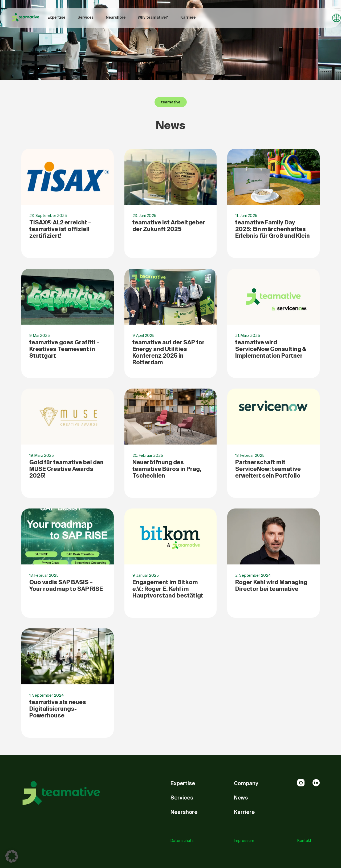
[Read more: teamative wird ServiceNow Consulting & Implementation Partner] (273, 323)
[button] (12, 856)
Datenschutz (182, 841)
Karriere (188, 17)
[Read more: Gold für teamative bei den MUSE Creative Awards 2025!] (68, 443)
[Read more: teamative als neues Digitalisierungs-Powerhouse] (68, 683)
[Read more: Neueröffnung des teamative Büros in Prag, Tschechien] (171, 443)
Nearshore (116, 17)
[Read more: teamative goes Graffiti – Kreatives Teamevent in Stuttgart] (68, 323)
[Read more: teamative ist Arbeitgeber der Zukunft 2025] (171, 203)
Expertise (56, 17)
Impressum (244, 841)
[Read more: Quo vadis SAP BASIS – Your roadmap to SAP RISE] (68, 563)
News (241, 798)
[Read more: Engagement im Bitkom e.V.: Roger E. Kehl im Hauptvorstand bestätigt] (171, 563)
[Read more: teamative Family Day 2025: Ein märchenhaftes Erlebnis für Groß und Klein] (273, 203)
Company (246, 783)
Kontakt (304, 841)
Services (86, 17)
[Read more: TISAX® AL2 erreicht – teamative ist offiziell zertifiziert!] (68, 203)
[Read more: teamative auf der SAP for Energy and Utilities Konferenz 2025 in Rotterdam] (171, 323)
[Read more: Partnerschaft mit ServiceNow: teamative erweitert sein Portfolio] (273, 443)
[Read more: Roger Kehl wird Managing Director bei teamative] (273, 563)
